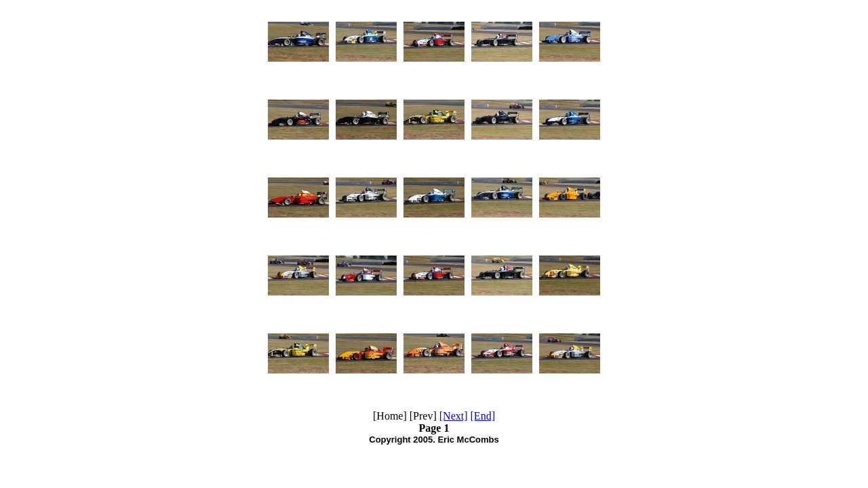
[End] (483, 416)
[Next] (454, 416)
